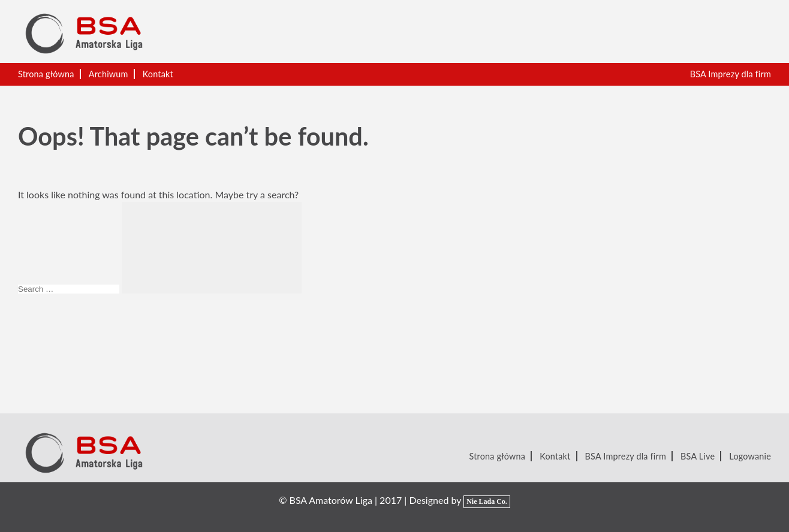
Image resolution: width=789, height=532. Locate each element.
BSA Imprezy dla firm (731, 74)
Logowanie (750, 456)
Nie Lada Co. (487, 501)
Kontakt (158, 74)
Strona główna (46, 74)
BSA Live (698, 456)
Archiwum (109, 74)
